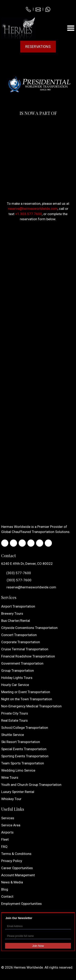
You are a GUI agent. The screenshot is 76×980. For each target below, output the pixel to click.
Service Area (11, 825)
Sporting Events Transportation (25, 756)
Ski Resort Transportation (21, 742)
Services (8, 818)
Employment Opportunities (21, 904)
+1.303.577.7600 (29, 214)
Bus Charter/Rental (16, 621)
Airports (7, 832)
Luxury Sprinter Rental (18, 792)
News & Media (12, 882)
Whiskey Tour (11, 799)
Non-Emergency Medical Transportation (31, 706)
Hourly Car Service (15, 685)
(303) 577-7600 (16, 573)
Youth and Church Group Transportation (31, 785)
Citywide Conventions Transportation (29, 628)
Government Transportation (22, 663)
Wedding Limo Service (18, 770)
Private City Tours (15, 713)
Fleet (5, 839)
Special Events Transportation (24, 749)
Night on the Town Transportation (27, 699)
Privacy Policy (12, 861)
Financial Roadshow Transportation (28, 656)
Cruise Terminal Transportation (25, 649)
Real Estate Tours (14, 720)
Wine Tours (10, 777)
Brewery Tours (12, 613)
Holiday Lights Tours (17, 678)
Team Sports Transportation (23, 763)
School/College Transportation (25, 728)
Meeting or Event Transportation (26, 692)
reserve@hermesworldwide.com (33, 209)
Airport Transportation (18, 606)
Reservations (38, 47)
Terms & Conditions (16, 854)
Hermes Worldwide (28, 967)
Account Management (18, 875)
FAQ (4, 847)
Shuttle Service (13, 735)
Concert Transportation (19, 635)
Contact (7, 896)
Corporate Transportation (21, 642)
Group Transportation (18, 671)
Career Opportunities (17, 868)
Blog (5, 889)
